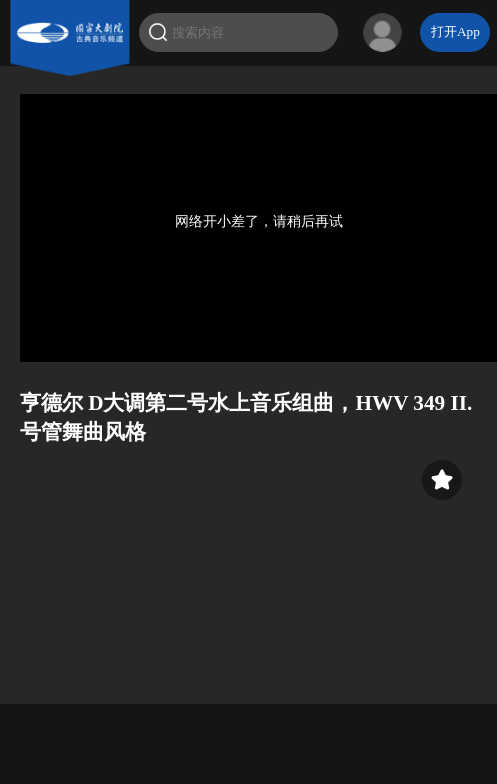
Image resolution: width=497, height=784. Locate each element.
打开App (455, 31)
